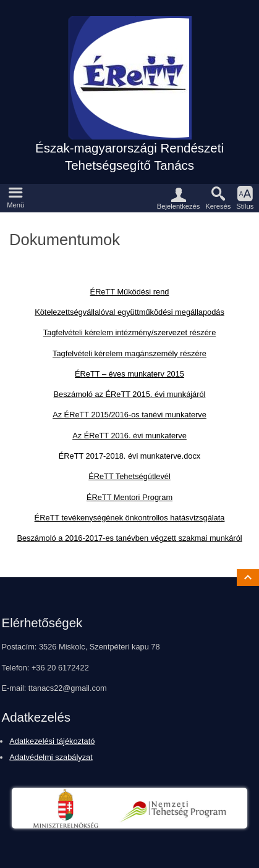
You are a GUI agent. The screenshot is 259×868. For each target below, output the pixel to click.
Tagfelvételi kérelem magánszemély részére (129, 353)
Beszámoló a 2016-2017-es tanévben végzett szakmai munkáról (129, 538)
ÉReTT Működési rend (130, 292)
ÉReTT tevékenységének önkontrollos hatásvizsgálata (130, 518)
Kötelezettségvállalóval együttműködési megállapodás (129, 312)
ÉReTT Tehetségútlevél (129, 476)
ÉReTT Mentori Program (129, 497)
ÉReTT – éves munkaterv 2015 (129, 374)
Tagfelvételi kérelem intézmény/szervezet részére (130, 332)
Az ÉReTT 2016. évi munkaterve (129, 436)
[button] (16, 198)
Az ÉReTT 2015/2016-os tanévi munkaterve (129, 415)
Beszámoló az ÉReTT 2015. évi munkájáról (130, 394)
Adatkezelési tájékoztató (52, 741)
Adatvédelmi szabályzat (51, 757)
